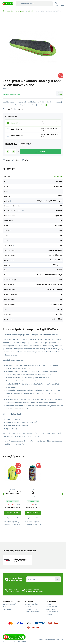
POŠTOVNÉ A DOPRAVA (32, 609)
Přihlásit (57, 579)
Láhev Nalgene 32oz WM (33, 493)
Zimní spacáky (21, 11)
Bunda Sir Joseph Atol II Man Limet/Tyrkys (13, 493)
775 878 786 (14, 591)
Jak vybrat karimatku (52, 612)
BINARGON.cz (60, 640)
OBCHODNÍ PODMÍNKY (31, 604)
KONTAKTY (28, 607)
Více (44, 105)
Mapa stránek (22, 641)
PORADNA (49, 604)
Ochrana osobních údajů (32, 612)
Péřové (31, 11)
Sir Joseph (60, 93)
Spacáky (10, 11)
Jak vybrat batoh (51, 609)
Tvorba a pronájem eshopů (47, 640)
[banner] (8, 4)
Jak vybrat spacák (51, 607)
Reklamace (49, 614)
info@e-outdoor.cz (34, 591)
